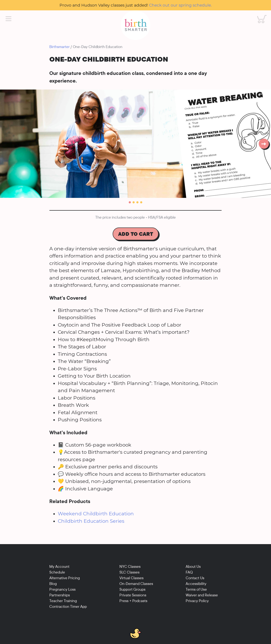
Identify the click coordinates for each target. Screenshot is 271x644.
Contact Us (195, 578)
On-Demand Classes (136, 584)
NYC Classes (130, 566)
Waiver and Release (202, 595)
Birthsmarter (59, 47)
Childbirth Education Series (91, 521)
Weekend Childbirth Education (96, 514)
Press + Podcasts (133, 601)
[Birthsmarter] (135, 25)
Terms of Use (196, 589)
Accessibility (196, 584)
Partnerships (60, 595)
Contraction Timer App (68, 606)
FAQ (189, 572)
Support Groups (132, 589)
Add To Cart (136, 234)
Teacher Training (63, 601)
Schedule (57, 572)
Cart (259, 15)
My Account (59, 566)
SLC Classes (129, 572)
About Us (193, 566)
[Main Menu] (8, 19)
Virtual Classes (131, 578)
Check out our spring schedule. (180, 5)
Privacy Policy (197, 601)
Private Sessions (133, 595)
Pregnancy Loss (62, 589)
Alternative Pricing (65, 578)
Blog (53, 584)
